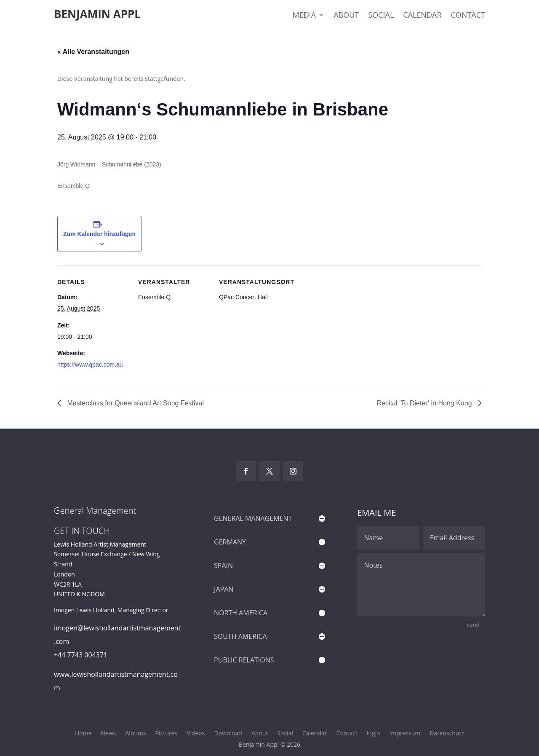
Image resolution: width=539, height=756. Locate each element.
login (374, 734)
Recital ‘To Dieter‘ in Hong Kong (425, 403)
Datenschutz (447, 734)
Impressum (405, 734)
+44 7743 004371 (81, 655)
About (346, 16)
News (109, 734)
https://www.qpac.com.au (90, 365)
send (473, 625)
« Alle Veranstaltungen (93, 52)
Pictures (167, 734)
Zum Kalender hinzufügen (99, 234)
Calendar (422, 16)
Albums (135, 734)
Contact (468, 16)
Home (83, 734)
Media (304, 16)
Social (381, 16)
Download (228, 734)
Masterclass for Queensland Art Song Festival (135, 403)
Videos (196, 734)
